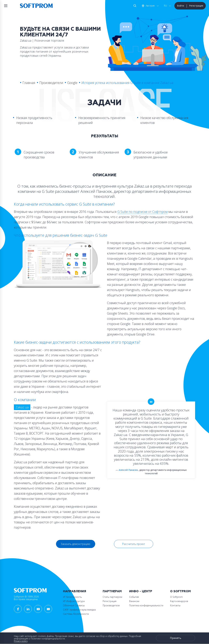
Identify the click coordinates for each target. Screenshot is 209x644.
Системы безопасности (76, 614)
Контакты (175, 605)
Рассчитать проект (134, 544)
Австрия (150, 6)
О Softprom (180, 591)
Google (72, 83)
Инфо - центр (141, 591)
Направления (75, 591)
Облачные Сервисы (74, 605)
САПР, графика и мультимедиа (79, 610)
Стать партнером (112, 597)
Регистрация (196, 6)
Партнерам (112, 591)
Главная (29, 83)
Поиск (134, 6)
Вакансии (134, 601)
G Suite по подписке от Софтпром (142, 212)
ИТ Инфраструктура (74, 601)
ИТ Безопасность (72, 597)
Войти (181, 6)
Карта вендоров (179, 601)
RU (165, 6)
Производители (51, 83)
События (134, 597)
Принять (176, 638)
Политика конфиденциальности (146, 605)
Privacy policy (21, 641)
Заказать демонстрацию (76, 544)
